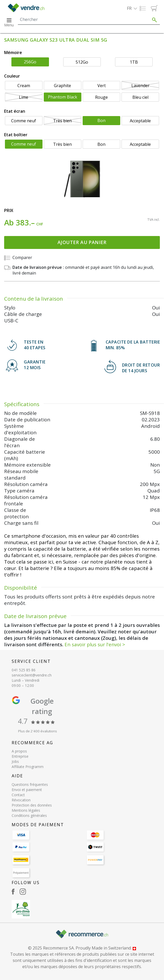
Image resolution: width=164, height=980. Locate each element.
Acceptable (140, 121)
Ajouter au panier (82, 242)
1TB (134, 62)
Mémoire (13, 52)
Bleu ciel (140, 97)
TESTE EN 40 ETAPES (35, 345)
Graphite (62, 86)
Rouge (101, 97)
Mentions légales (26, 810)
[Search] (84, 19)
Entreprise (20, 756)
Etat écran (15, 111)
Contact (18, 795)
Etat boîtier (16, 135)
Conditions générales (29, 815)
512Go (82, 62)
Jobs (15, 761)
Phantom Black (63, 97)
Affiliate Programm (28, 767)
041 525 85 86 (24, 670)
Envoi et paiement (27, 790)
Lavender (140, 86)
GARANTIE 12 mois (35, 365)
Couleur (12, 76)
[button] (132, 8)
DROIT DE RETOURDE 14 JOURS (141, 368)
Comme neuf (24, 121)
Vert (102, 86)
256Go (30, 62)
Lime (24, 97)
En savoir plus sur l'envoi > (95, 644)
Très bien (62, 121)
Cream (24, 86)
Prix (9, 210)
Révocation (21, 800)
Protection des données (32, 805)
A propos (19, 751)
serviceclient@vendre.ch (32, 675)
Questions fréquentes (30, 784)
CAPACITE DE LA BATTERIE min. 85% (133, 345)
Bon (101, 120)
